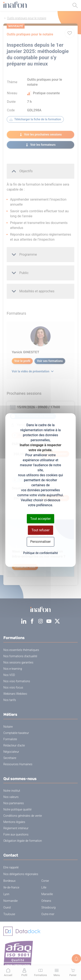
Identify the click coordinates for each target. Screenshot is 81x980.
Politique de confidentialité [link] (40, 553)
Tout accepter (40, 519)
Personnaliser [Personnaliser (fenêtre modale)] (40, 542)
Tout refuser (40, 530)
